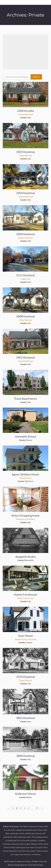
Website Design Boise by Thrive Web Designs (26, 865)
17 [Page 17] (37, 808)
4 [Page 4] (24, 808)
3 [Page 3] (21, 808)
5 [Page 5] (28, 808)
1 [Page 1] (13, 808)
